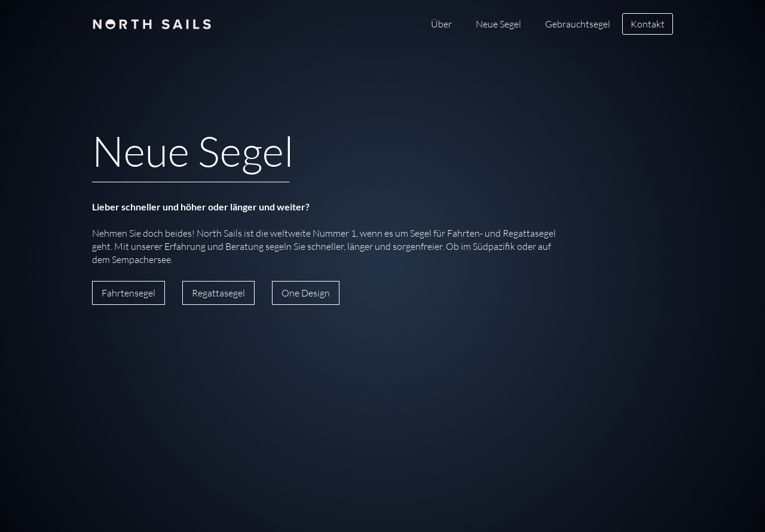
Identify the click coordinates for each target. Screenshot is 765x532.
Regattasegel (218, 293)
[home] (152, 18)
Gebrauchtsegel (578, 24)
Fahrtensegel (128, 293)
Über (441, 24)
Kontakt (648, 24)
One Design (306, 293)
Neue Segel (498, 24)
